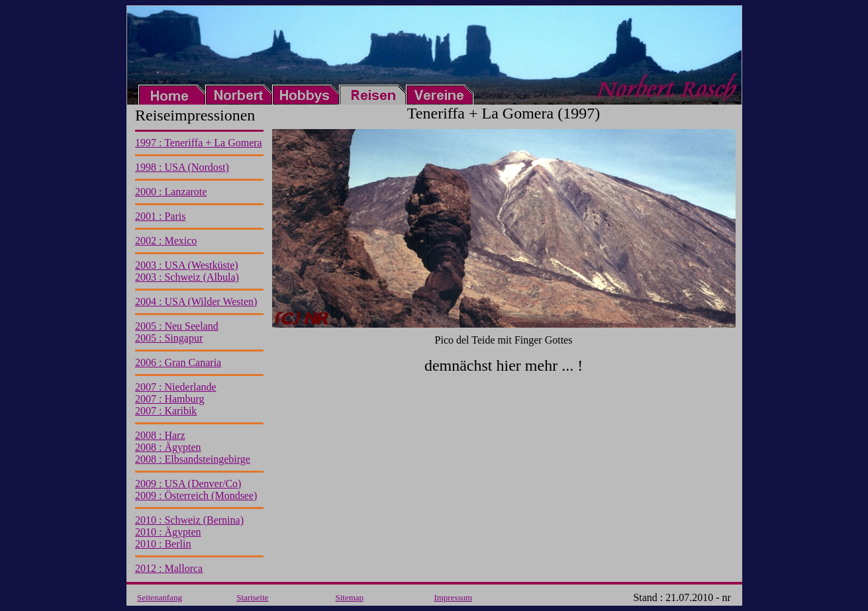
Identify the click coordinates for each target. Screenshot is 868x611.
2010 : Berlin (163, 544)
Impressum (453, 597)
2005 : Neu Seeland (177, 326)
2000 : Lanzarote (171, 192)
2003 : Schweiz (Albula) (187, 277)
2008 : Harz (160, 435)
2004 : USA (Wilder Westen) (196, 302)
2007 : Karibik (166, 411)
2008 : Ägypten (168, 447)
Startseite (252, 597)
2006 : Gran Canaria (178, 362)
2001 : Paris (160, 216)
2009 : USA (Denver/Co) (188, 484)
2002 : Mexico (166, 241)
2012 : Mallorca (169, 568)
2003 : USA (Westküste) (187, 265)
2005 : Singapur (169, 338)
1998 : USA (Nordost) (182, 167)
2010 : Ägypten (168, 532)
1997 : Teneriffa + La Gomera (199, 143)
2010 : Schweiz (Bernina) (189, 520)
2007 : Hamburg (170, 399)
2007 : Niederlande (176, 387)
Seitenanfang (160, 597)
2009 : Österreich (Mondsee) (196, 495)
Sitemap (349, 597)
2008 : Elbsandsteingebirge (193, 459)
